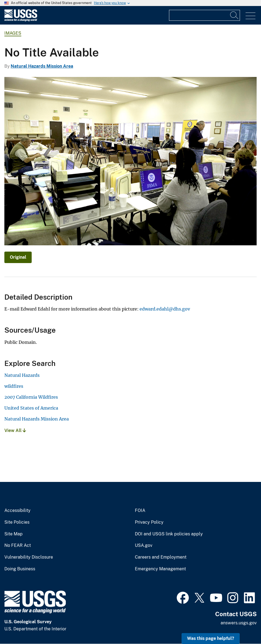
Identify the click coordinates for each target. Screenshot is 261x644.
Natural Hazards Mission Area (42, 66)
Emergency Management (160, 569)
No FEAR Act (18, 545)
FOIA (140, 511)
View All (15, 430)
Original (18, 257)
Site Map (14, 534)
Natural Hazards (22, 375)
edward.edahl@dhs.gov (165, 309)
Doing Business (20, 569)
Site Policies (17, 522)
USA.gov (144, 545)
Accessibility (17, 511)
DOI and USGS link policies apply (169, 534)
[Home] (21, 20)
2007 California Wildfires (31, 397)
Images (13, 33)
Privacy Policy (149, 522)
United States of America (31, 408)
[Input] (204, 15)
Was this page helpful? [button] (211, 638)
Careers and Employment (161, 557)
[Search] (235, 15)
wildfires (14, 386)
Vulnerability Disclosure (29, 557)
